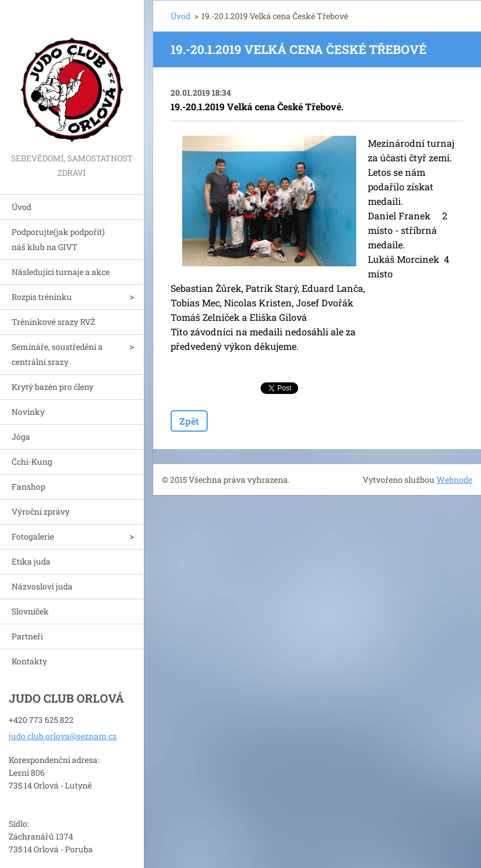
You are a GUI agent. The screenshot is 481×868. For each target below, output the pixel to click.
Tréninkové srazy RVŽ (53, 322)
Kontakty (29, 661)
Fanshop (28, 487)
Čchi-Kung (32, 462)
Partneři (27, 636)
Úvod (21, 207)
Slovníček (30, 611)
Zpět (189, 421)
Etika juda (31, 561)
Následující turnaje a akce (61, 272)
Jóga (21, 437)
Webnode (454, 480)
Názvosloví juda (42, 586)
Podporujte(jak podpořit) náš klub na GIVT (58, 239)
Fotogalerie (33, 536)
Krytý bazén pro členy (53, 387)
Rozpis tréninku (42, 297)
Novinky (28, 412)
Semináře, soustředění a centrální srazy (57, 354)
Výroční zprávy (41, 511)
